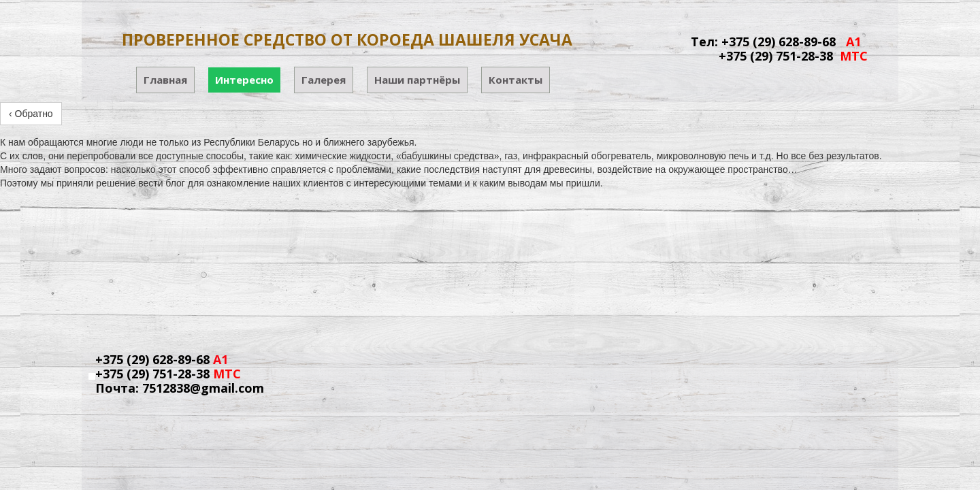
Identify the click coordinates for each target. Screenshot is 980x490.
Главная (165, 80)
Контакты (516, 80)
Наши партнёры (417, 80)
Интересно (244, 80)
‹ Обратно (31, 114)
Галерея (324, 80)
